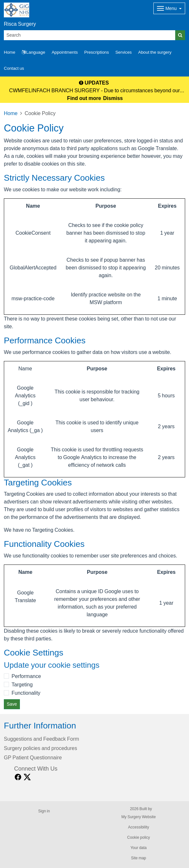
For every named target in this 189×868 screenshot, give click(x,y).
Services (123, 52)
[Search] (90, 35)
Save (12, 704)
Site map (138, 858)
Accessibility (138, 827)
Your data (138, 848)
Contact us (14, 68)
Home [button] (10, 52)
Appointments (65, 52)
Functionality (26, 693)
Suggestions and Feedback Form (41, 739)
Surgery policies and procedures (40, 748)
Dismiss (113, 98)
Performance (26, 676)
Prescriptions (96, 52)
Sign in (44, 811)
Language (34, 52)
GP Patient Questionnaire (33, 757)
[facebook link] (18, 777)
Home (11, 113)
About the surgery (155, 52)
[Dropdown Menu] (169, 8)
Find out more (84, 98)
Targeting (22, 684)
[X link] (27, 777)
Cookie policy (138, 837)
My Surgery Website (138, 817)
